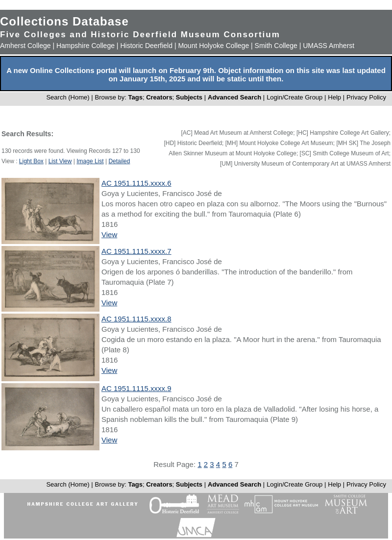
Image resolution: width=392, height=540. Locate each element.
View (109, 234)
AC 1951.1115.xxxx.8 (136, 319)
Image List (90, 161)
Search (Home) (68, 97)
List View (60, 161)
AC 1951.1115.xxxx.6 (136, 183)
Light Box (31, 161)
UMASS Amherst (329, 46)
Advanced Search (234, 97)
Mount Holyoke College (213, 46)
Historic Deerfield (146, 46)
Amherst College (25, 46)
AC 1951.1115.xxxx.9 (136, 388)
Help (334, 97)
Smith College (276, 46)
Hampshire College (86, 46)
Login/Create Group (295, 97)
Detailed (119, 161)
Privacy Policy (366, 97)
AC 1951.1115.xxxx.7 (136, 251)
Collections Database (64, 21)
